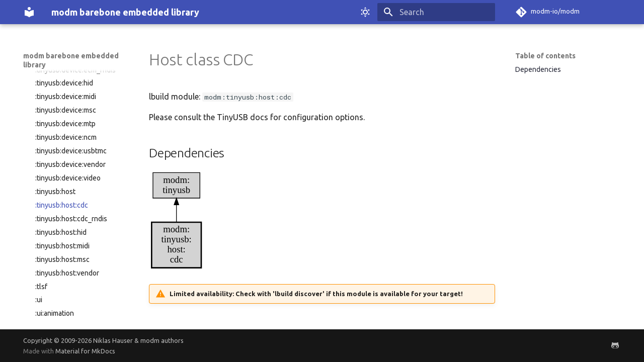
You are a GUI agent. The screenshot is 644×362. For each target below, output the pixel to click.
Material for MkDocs (85, 351)
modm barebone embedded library (71, 60)
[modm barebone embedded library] (29, 12)
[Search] (436, 12)
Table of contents (545, 56)
